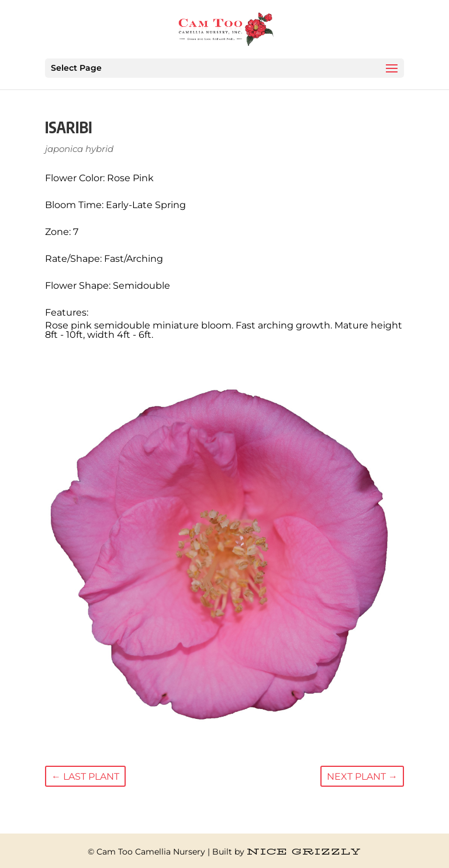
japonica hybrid (79, 149)
